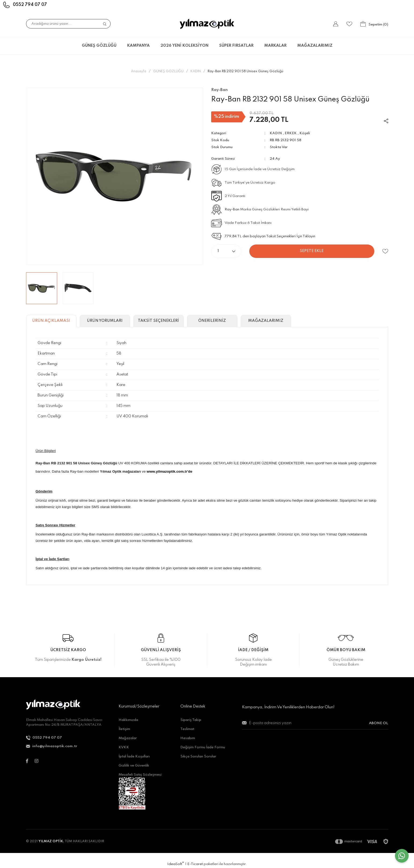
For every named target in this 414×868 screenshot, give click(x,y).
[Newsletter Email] (315, 725)
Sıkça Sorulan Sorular (198, 756)
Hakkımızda (128, 720)
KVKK (124, 747)
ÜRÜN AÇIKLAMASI (51, 321)
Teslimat (187, 729)
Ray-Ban (232, 209)
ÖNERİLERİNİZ (212, 321)
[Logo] (207, 24)
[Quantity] (226, 251)
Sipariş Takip (191, 720)
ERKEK (291, 133)
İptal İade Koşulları (134, 756)
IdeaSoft (176, 864)
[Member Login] (336, 24)
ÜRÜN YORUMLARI (105, 321)
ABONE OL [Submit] (379, 723)
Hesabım (188, 738)
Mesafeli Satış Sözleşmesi (140, 775)
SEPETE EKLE (312, 251)
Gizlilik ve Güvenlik (134, 766)
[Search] (68, 24)
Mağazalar (128, 738)
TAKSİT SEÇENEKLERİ (158, 321)
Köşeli (305, 133)
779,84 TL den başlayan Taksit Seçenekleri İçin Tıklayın (270, 236)
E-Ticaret (195, 864)
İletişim (124, 729)
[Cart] (374, 24)
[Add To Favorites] (385, 251)
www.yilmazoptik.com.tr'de (170, 471)
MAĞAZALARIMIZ (315, 46)
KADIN (276, 133)
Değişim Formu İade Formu (203, 747)
